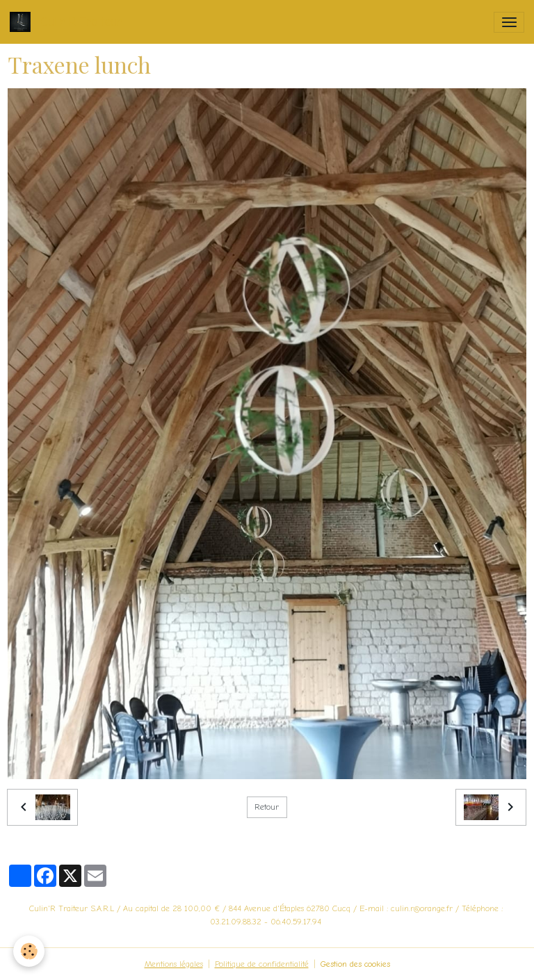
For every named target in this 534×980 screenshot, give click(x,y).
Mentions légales (174, 964)
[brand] (68, 22)
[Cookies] (30, 951)
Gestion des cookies (355, 964)
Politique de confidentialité (262, 964)
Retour (267, 807)
